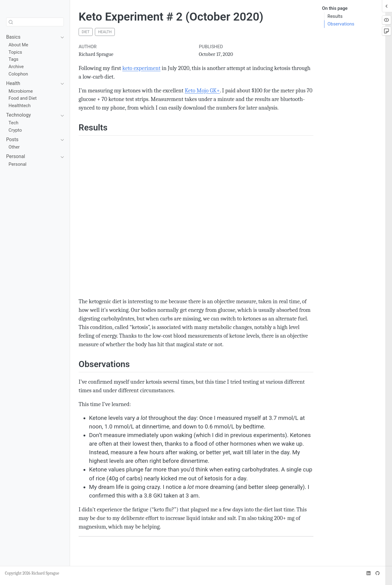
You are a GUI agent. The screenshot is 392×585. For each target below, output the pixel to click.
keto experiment (141, 68)
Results (335, 16)
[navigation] (32, 37)
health (105, 32)
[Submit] (11, 22)
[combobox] (35, 22)
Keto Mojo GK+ (202, 91)
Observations (341, 24)
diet (86, 32)
